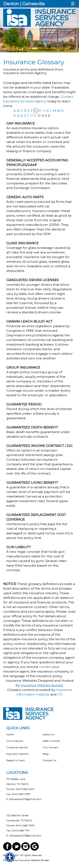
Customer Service (17, 747)
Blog (46, 754)
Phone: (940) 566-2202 (20, 789)
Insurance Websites (21, 681)
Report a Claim (16, 760)
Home (10, 734)
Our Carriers (50, 747)
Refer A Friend (51, 741)
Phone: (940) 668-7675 (20, 825)
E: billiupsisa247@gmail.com (24, 799)
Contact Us (50, 760)
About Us (48, 734)
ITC (60, 694)
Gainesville (33, 4)
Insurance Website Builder (42, 685)
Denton (11, 4)
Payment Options (17, 754)
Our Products (15, 741)
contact (45, 667)
